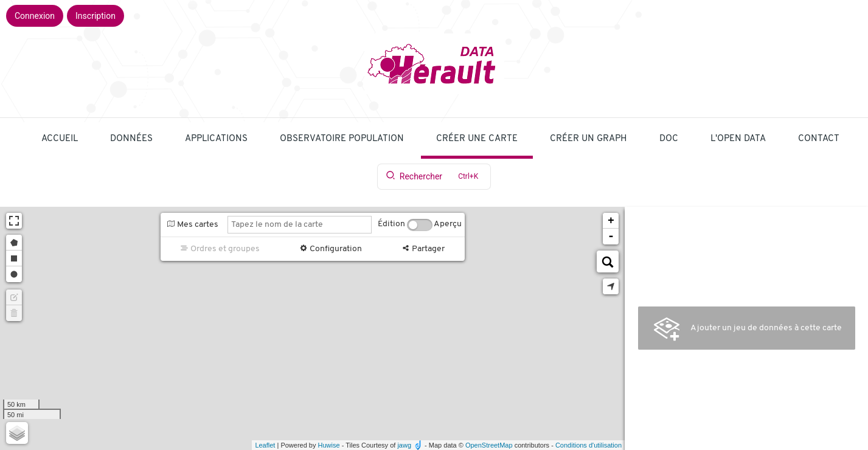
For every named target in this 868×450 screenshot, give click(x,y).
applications (216, 139)
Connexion (35, 16)
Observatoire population (342, 139)
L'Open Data (738, 139)
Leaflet (265, 445)
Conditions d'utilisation (589, 445)
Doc (669, 139)
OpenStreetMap (489, 445)
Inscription (95, 16)
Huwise (329, 445)
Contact (819, 139)
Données (131, 139)
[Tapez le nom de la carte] (300, 225)
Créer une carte (477, 139)
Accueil (60, 139)
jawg (404, 445)
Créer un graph (589, 139)
